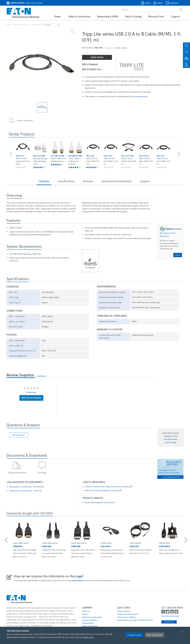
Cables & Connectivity (79, 16)
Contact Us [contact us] (169, 622)
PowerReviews (42, 376)
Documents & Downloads (116, 181)
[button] (12, 154)
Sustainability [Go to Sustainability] (88, 623)
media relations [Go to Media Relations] (124, 611)
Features (44, 181)
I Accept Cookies (134, 635)
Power (58, 16)
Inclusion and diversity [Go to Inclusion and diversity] (92, 617)
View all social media (170, 616)
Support (175, 16)
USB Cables (37, 25)
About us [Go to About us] (86, 611)
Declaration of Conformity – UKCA (24, 491)
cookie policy (88, 637)
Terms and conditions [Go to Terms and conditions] (127, 617)
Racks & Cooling (133, 16)
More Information (155, 635)
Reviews (88, 181)
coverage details (140, 96)
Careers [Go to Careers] (85, 614)
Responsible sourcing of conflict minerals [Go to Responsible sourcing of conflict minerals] (135, 620)
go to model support (173, 477)
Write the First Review (31, 398)
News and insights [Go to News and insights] (90, 626)
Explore (178, 255)
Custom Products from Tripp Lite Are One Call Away (107, 487)
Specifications (66, 181)
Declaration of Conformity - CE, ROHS (25, 487)
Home (9, 25)
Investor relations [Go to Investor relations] (90, 620)
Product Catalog (21, 25)
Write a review (122, 48)
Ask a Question (19, 435)
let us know (78, 580)
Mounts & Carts (156, 16)
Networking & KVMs (108, 16)
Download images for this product (100, 502)
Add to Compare (90, 64)
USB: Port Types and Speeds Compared (102, 490)
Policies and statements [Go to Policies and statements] (128, 614)
